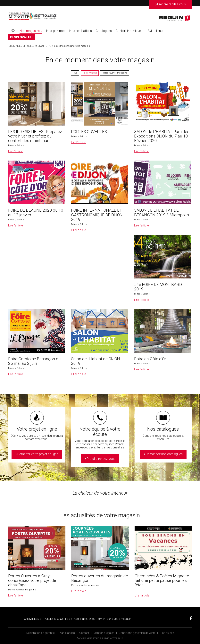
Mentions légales (104, 633)
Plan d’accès (67, 633)
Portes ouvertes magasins (115, 73)
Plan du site (167, 633)
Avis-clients (156, 31)
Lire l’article (16, 151)
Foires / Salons (90, 73)
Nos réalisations (81, 31)
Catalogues (104, 31)
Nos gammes (56, 31)
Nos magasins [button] (31, 31)
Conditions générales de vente (137, 633)
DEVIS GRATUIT (22, 37)
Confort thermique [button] (130, 31)
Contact (84, 633)
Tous (75, 73)
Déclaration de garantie (40, 633)
